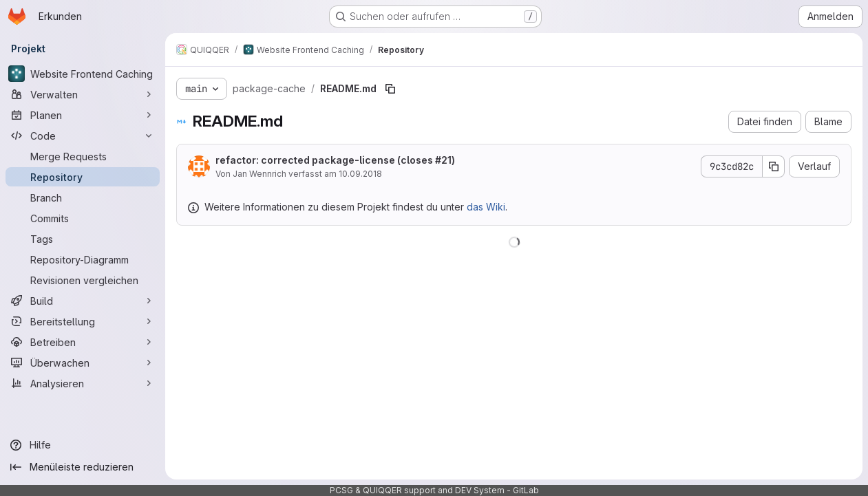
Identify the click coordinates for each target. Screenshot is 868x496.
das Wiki (486, 207)
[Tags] (83, 239)
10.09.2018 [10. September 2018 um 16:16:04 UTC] (360, 174)
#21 (443, 160)
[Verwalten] (83, 94)
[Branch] (83, 197)
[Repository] (83, 177)
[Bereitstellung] (83, 321)
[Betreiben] (83, 342)
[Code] (83, 136)
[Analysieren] (83, 383)
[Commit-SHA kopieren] (774, 166)
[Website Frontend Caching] (83, 74)
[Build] (83, 301)
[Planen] (83, 115)
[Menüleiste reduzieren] (83, 467)
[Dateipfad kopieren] (390, 89)
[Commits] (83, 218)
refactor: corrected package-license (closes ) (335, 160)
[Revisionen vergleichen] (83, 280)
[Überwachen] (83, 363)
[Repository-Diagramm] (83, 259)
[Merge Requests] (83, 156)
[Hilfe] (83, 445)
